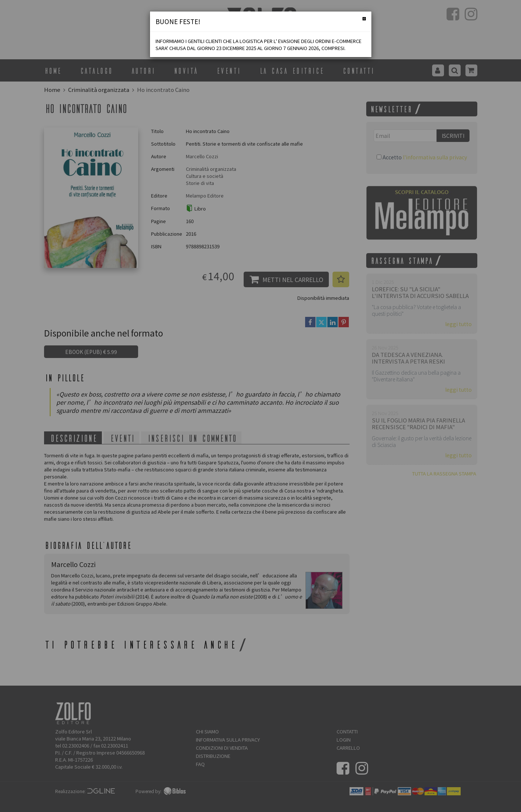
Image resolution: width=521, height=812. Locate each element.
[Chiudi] (364, 19)
